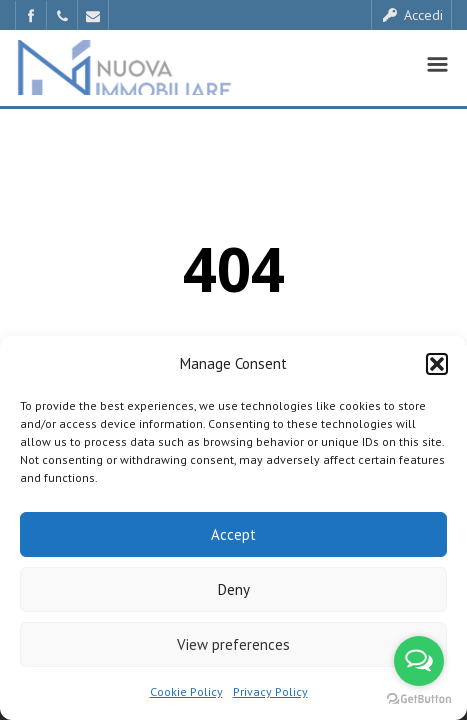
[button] (437, 364)
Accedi (411, 15)
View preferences (233, 644)
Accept (233, 534)
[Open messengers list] (419, 661)
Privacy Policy (270, 691)
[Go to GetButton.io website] (419, 699)
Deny (234, 589)
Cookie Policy (186, 691)
